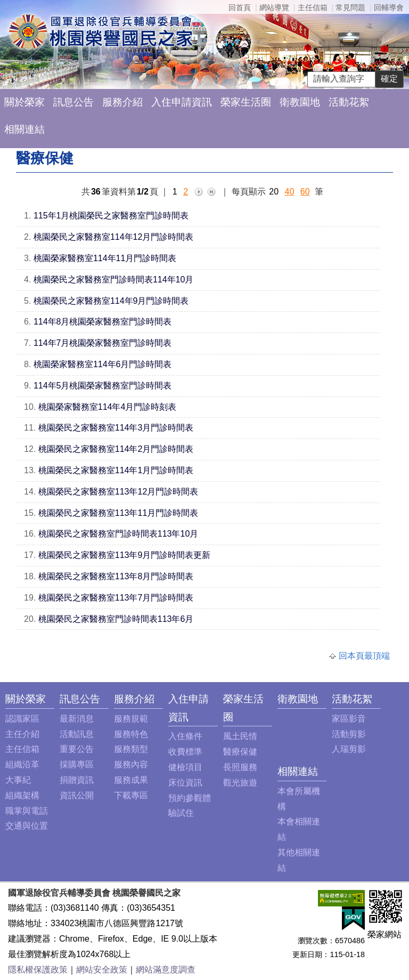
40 (290, 192)
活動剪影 (349, 734)
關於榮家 (24, 102)
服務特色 (131, 734)
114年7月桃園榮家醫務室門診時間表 (103, 343)
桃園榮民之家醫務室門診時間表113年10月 (118, 534)
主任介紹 (22, 734)
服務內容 (131, 764)
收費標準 (185, 752)
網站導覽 (274, 7)
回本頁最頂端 (364, 656)
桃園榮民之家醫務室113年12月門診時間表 (118, 492)
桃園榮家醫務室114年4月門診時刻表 (108, 407)
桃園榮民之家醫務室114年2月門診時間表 (116, 449)
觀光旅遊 (240, 783)
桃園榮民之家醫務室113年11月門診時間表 (118, 513)
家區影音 (349, 719)
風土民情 (240, 736)
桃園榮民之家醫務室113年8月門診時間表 (116, 576)
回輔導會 (389, 7)
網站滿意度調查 (166, 970)
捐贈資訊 (77, 780)
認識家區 (22, 719)
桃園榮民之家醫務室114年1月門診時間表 (116, 470)
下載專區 (131, 795)
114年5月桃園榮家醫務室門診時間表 (103, 386)
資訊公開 (77, 795)
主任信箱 (313, 7)
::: (8, 699)
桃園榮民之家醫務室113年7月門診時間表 (116, 598)
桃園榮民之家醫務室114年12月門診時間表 (114, 237)
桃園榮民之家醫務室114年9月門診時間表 (111, 301)
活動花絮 (349, 102)
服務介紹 (122, 102)
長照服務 (240, 767)
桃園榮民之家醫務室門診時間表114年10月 (114, 280)
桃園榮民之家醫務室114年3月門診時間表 (116, 428)
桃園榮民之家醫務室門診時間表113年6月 (116, 619)
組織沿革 (22, 764)
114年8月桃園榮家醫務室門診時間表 (103, 322)
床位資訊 (185, 783)
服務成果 (131, 780)
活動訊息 (77, 734)
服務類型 (131, 749)
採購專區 (77, 764)
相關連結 (24, 129)
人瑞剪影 (349, 749)
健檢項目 (185, 767)
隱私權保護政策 (38, 970)
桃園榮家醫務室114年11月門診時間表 (105, 258)
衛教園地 (300, 102)
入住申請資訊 (182, 102)
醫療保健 (240, 752)
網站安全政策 (102, 970)
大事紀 (18, 780)
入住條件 (185, 736)
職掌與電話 (27, 811)
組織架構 (22, 795)
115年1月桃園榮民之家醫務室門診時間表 (111, 216)
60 (305, 192)
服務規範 (131, 719)
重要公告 (77, 749)
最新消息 (77, 719)
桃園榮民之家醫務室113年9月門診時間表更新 (125, 555)
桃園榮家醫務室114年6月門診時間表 (103, 364)
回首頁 (240, 7)
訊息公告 (73, 102)
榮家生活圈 (246, 102)
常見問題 (350, 7)
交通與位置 (27, 826)
